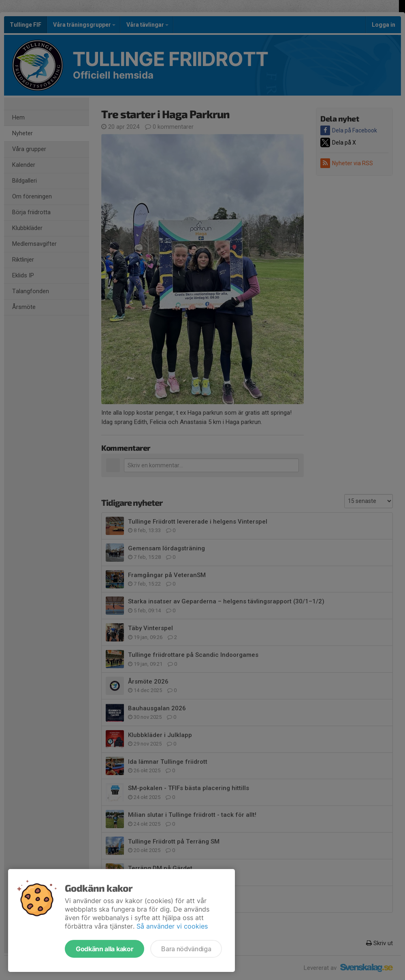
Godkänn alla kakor (104, 949)
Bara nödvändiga (186, 949)
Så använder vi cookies (172, 926)
